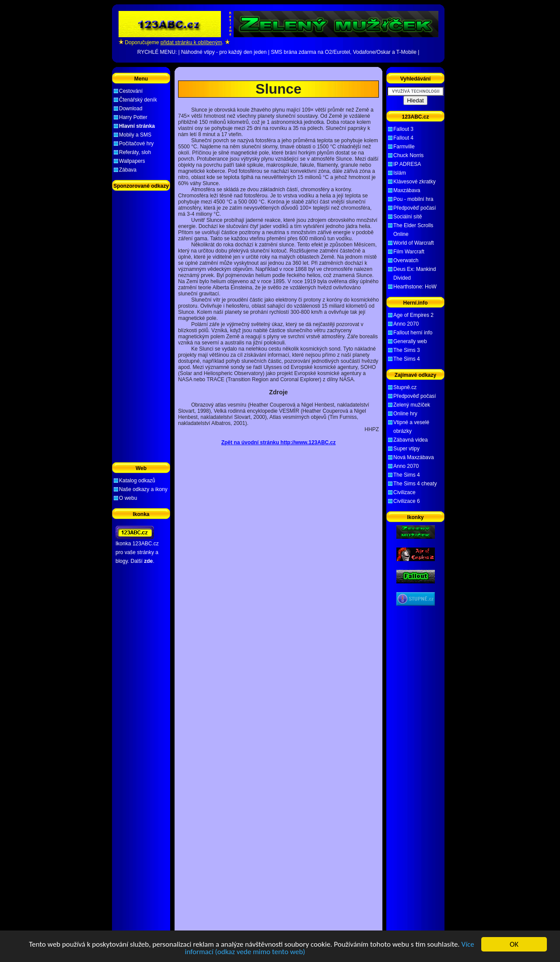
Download (131, 109)
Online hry (405, 414)
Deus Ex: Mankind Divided (415, 274)
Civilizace (404, 492)
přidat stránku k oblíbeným (191, 42)
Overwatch (406, 260)
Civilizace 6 (407, 501)
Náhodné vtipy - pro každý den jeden (224, 52)
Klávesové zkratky (415, 182)
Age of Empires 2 (413, 315)
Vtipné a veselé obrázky (411, 427)
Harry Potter (133, 117)
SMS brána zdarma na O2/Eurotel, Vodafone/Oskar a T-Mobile (344, 52)
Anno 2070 (406, 324)
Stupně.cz (405, 387)
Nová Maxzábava (414, 457)
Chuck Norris (408, 155)
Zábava (128, 170)
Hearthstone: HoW (415, 287)
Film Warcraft (409, 252)
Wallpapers (132, 161)
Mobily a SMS (135, 135)
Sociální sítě (408, 217)
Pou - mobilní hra (413, 199)
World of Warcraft (414, 243)
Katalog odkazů (137, 481)
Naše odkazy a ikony (143, 489)
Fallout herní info (413, 333)
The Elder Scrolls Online (413, 230)
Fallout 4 (403, 138)
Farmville (404, 147)
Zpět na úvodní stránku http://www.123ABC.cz (279, 442)
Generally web (410, 341)
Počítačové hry (136, 144)
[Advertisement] (279, 74)
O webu (128, 498)
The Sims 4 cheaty (415, 484)
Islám (400, 173)
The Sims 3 (407, 350)
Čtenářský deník (138, 100)
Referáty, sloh (135, 152)
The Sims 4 (407, 359)
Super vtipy (406, 449)
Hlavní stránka (137, 126)
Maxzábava (407, 190)
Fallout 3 (403, 129)
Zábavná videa (411, 440)
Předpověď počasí (415, 208)
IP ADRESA (407, 164)
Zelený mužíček (412, 405)
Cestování (131, 91)
